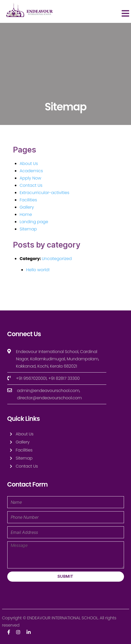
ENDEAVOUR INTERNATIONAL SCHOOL (62, 618)
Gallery (27, 207)
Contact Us (31, 185)
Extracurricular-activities (44, 193)
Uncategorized (57, 259)
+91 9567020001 (31, 378)
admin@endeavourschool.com (48, 391)
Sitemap (28, 229)
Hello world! (38, 270)
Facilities (28, 200)
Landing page (34, 222)
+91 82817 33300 (64, 378)
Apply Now (30, 178)
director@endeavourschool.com (49, 398)
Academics (31, 171)
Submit (65, 576)
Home (26, 214)
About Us (29, 164)
